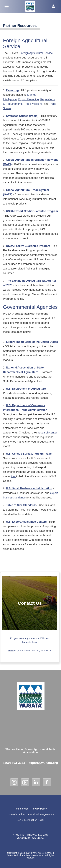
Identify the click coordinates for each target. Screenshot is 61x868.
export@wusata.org (43, 763)
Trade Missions (33, 104)
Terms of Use (21, 809)
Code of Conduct (16, 814)
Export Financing (29, 99)
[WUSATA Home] (31, 696)
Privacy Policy (39, 809)
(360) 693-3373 (14, 763)
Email (11, 651)
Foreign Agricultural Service (36, 53)
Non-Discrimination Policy (31, 820)
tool (14, 476)
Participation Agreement (41, 814)
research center (47, 433)
